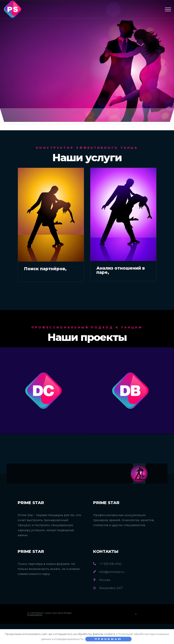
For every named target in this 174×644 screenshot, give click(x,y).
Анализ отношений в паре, (121, 270)
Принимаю (109, 639)
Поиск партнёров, (45, 269)
